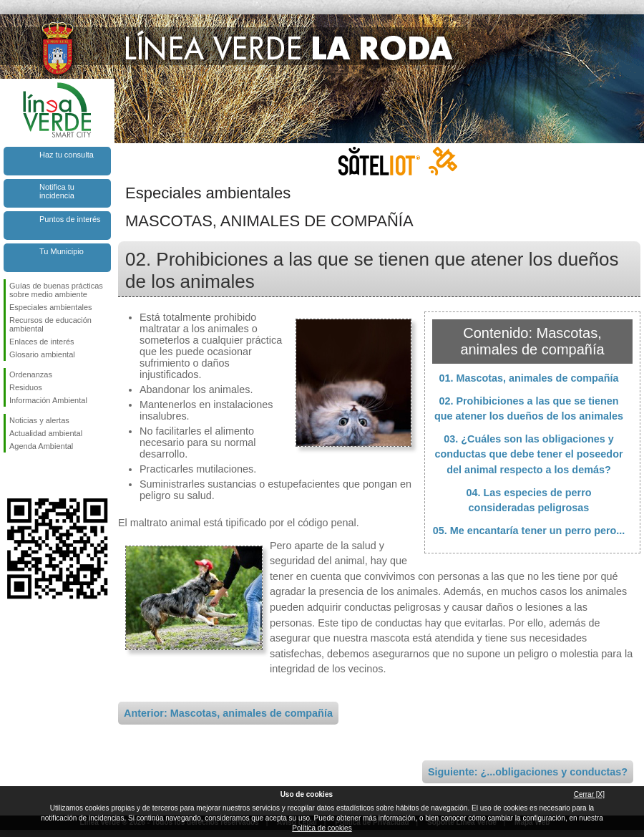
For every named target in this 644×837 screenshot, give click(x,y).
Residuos (26, 387)
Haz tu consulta (67, 155)
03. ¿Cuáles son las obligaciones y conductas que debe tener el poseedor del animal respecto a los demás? (528, 454)
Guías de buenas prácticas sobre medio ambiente (56, 290)
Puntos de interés (70, 219)
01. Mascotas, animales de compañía (528, 378)
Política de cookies (322, 828)
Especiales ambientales (51, 307)
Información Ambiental (48, 400)
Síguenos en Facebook (12, 475)
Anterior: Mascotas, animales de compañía (228, 713)
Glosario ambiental (42, 354)
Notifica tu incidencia (57, 191)
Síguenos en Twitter (36, 475)
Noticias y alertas (39, 420)
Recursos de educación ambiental (50, 324)
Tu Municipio (62, 251)
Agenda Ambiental (41, 446)
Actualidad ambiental (46, 433)
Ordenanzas (31, 374)
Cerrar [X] (589, 794)
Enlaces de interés (42, 342)
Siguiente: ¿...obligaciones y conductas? (528, 772)
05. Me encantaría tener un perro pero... (529, 531)
